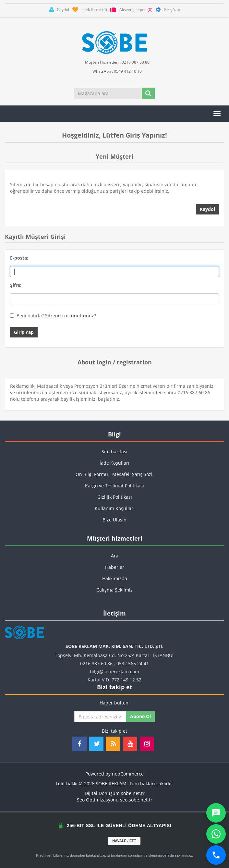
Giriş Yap (24, 332)
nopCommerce (128, 774)
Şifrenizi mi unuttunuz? (71, 316)
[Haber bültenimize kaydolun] (100, 716)
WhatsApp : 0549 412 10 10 (114, 71)
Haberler (115, 567)
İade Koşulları (114, 463)
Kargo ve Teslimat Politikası (114, 486)
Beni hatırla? (30, 316)
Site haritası (114, 452)
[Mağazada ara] (108, 93)
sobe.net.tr (133, 793)
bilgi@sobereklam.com (114, 672)
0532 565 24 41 (133, 663)
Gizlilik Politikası (115, 497)
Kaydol (207, 209)
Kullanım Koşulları (115, 508)
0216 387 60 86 (96, 663)
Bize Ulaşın (114, 520)
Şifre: (16, 285)
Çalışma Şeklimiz (114, 590)
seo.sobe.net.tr (136, 800)
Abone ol (140, 716)
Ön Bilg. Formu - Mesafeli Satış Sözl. (115, 474)
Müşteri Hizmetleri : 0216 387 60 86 (115, 62)
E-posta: (19, 258)
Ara (115, 556)
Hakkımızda (115, 578)
